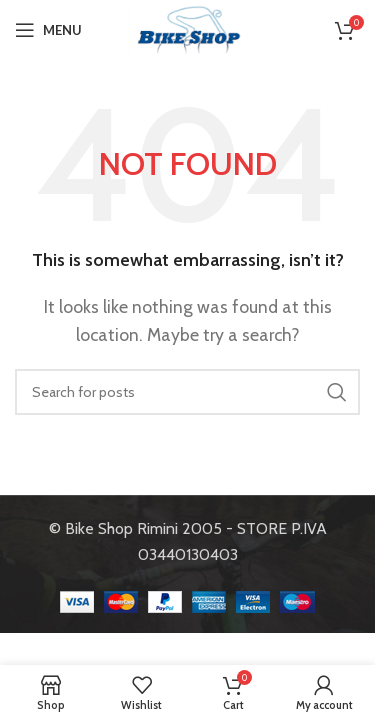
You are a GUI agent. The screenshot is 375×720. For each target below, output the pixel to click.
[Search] (187, 392)
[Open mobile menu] (48, 30)
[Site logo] (188, 28)
